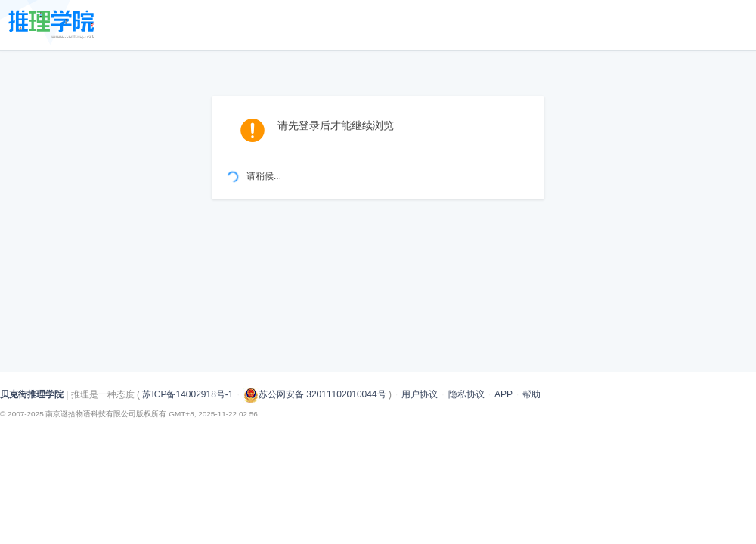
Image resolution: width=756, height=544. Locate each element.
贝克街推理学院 (32, 394)
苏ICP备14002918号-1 (187, 394)
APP (503, 394)
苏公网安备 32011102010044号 (315, 394)
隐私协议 (466, 394)
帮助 (531, 394)
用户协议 (420, 394)
